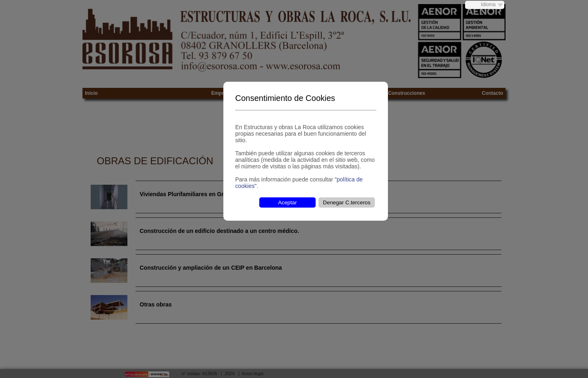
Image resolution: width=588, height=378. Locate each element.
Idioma (488, 4)
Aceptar (287, 202)
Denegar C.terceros (347, 202)
